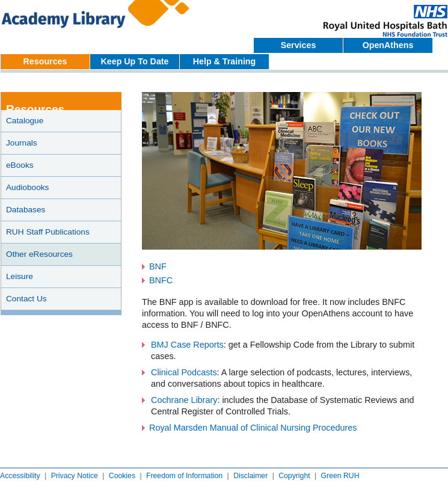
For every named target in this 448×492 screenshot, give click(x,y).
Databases (26, 210)
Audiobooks (27, 187)
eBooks (20, 165)
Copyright (294, 476)
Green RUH (340, 476)
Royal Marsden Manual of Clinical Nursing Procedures (253, 428)
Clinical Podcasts (184, 372)
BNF (158, 266)
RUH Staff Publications (48, 232)
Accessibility (20, 476)
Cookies (122, 476)
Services (299, 45)
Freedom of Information (184, 476)
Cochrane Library (184, 400)
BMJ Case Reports (187, 345)
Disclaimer (250, 476)
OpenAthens (388, 45)
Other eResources (39, 254)
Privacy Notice (75, 476)
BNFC (161, 280)
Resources (45, 61)
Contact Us (26, 299)
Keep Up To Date (135, 61)
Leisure (20, 276)
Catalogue (25, 121)
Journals (22, 143)
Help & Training (225, 61)
